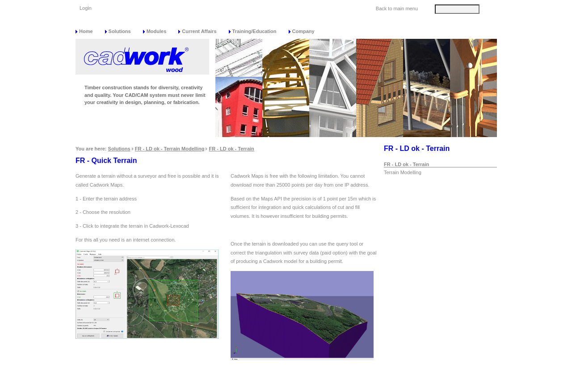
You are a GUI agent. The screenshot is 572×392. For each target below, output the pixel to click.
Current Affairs (199, 31)
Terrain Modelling (403, 172)
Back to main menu (397, 8)
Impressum (427, 383)
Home (86, 31)
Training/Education (254, 31)
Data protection (383, 383)
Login (86, 8)
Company (303, 31)
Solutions (120, 31)
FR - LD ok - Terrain (232, 149)
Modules (157, 31)
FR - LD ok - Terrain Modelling (170, 149)
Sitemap (342, 383)
